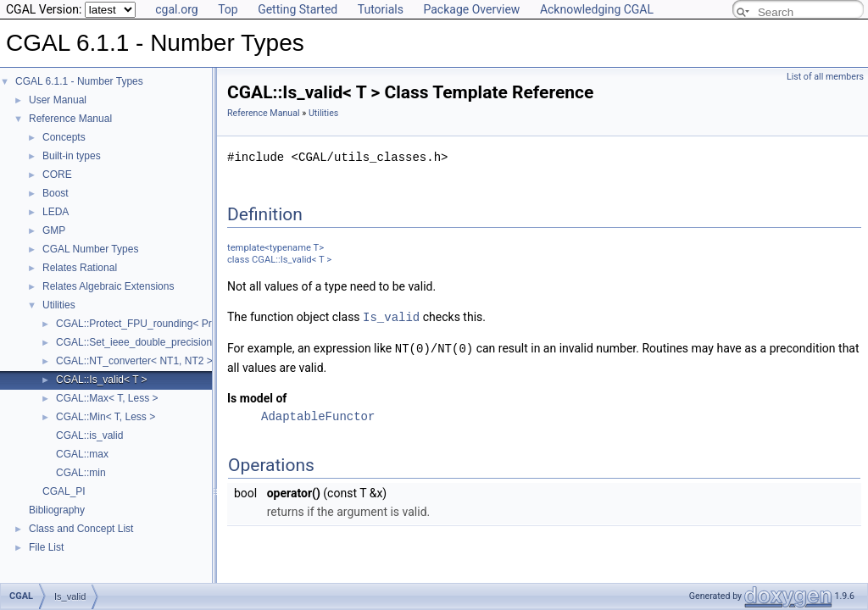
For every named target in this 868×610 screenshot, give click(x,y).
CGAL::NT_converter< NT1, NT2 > (134, 361)
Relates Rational (80, 268)
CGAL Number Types (90, 249)
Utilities (59, 305)
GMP (54, 230)
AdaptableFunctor (318, 415)
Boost (56, 193)
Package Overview (471, 9)
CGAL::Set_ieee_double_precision (134, 342)
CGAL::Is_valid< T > (102, 380)
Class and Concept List (81, 529)
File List (46, 547)
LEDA (56, 212)
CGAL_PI (64, 491)
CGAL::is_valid (89, 435)
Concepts (64, 137)
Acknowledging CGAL (597, 9)
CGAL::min (81, 473)
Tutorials (381, 9)
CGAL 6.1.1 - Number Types (79, 81)
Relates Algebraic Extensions (108, 286)
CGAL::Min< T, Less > (106, 417)
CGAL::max (82, 454)
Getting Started (298, 9)
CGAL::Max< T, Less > (107, 398)
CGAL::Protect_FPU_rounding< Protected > (155, 324)
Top (228, 9)
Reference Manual (70, 119)
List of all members (825, 77)
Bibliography (57, 510)
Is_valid (391, 316)
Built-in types (72, 156)
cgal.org (176, 9)
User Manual (58, 100)
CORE (57, 175)
